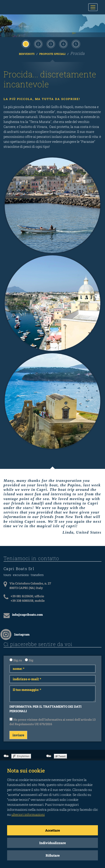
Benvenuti (27, 31)
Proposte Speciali (53, 31)
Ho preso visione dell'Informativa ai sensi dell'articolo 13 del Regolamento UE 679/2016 (52, 699)
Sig (29, 638)
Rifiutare (53, 855)
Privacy (96, 752)
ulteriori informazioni (28, 814)
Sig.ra (16, 638)
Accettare (52, 830)
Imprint (96, 747)
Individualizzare (52, 843)
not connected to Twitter (49, 733)
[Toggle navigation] (93, 7)
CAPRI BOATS (28, 7)
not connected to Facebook (6, 733)
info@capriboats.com (27, 592)
